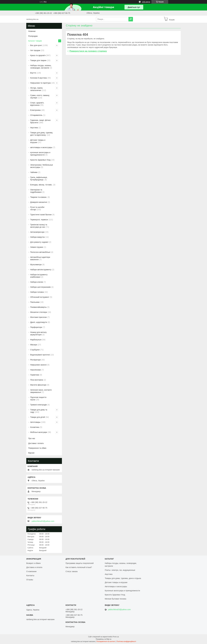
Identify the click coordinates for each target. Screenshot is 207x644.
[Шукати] (131, 19)
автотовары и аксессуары (41, 147)
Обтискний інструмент (40, 297)
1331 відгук (146, 2)
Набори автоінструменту (41, 270)
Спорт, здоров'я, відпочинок (37, 104)
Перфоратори (36, 327)
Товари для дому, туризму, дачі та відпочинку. (42, 134)
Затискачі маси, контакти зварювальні (41, 391)
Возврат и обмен (33, 563)
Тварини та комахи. (39, 197)
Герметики (35, 375)
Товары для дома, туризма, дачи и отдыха (123, 578)
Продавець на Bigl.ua (103, 639)
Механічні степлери (39, 312)
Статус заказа (71, 571)
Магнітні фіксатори (38, 385)
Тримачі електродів (38, 405)
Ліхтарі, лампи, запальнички (37, 89)
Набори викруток (37, 237)
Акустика (34, 128)
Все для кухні (36, 45)
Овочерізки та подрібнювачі (36, 191)
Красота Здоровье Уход (40, 160)
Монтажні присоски (38, 317)
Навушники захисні (38, 365)
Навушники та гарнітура (40, 83)
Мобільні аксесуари (39, 432)
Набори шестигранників (40, 287)
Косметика (35, 427)
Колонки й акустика (38, 78)
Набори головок (37, 292)
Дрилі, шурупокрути (39, 322)
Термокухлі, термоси (39, 220)
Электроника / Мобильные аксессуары (42, 166)
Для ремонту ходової (39, 242)
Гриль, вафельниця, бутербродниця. (39, 178)
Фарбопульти (36, 340)
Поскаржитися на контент (106, 641)
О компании (31, 571)
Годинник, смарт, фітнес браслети (40, 121)
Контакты (30, 576)
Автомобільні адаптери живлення (40, 258)
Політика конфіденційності (126, 641)
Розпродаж (33, 36)
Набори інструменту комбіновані (39, 276)
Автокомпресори (37, 232)
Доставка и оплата (34, 567)
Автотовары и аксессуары (116, 586)
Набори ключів (37, 282)
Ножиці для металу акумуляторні (38, 333)
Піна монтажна (37, 380)
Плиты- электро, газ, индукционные (120, 570)
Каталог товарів (35, 41)
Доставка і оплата (36, 443)
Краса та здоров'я (38, 55)
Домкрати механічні (39, 202)
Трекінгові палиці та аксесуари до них (39, 226)
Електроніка (35, 110)
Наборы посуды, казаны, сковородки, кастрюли (41, 67)
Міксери (34, 345)
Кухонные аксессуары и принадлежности (122, 591)
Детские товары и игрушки (38, 141)
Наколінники (36, 370)
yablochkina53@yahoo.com (43, 521)
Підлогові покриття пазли (38, 398)
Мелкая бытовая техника (116, 599)
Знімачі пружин (37, 247)
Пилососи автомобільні (40, 252)
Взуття (33, 73)
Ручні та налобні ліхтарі (37, 208)
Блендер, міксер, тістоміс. (41, 185)
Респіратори (35, 360)
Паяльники (35, 302)
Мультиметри (36, 265)
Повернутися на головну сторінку (88, 51)
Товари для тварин (38, 60)
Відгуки (31, 453)
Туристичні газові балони (41, 215)
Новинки (32, 31)
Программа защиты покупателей (79, 563)
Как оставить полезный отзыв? (79, 567)
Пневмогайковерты (38, 307)
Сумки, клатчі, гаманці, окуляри (40, 97)
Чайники (34, 172)
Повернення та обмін (37, 448)
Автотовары (35, 422)
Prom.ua (116, 637)
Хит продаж (35, 50)
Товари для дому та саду (39, 411)
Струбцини (35, 350)
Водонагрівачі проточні (40, 355)
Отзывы (30, 580)
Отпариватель (36, 115)
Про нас (32, 438)
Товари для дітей (38, 417)
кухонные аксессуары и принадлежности (40, 154)
